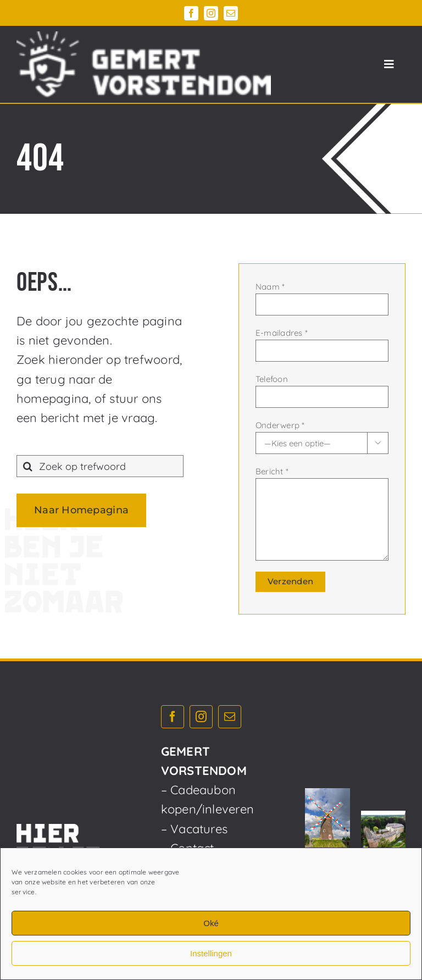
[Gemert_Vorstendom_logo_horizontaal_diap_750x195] (144, 37)
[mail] (231, 13)
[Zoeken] (27, 466)
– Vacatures (194, 829)
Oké (211, 923)
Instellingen (211, 953)
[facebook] (191, 13)
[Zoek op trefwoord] (100, 466)
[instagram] (211, 13)
